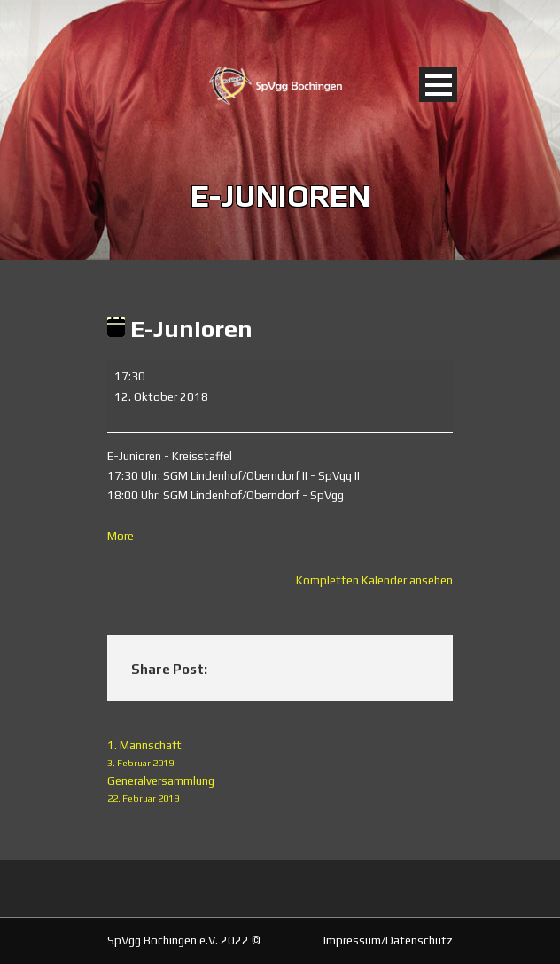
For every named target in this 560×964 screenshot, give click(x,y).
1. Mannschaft (280, 755)
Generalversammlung (280, 791)
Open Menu (438, 85)
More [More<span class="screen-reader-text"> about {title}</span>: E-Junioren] (121, 536)
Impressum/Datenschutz (388, 940)
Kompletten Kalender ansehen (374, 580)
